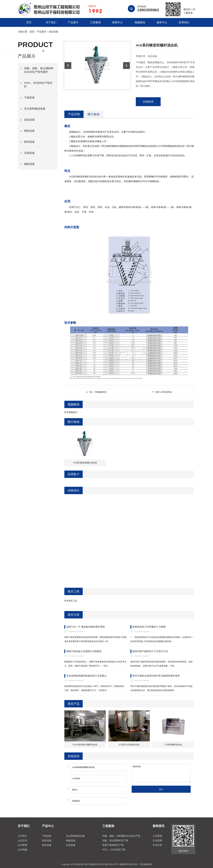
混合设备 (54, 32)
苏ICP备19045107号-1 (110, 864)
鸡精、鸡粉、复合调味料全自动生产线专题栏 (39, 70)
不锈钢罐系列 (100, 392)
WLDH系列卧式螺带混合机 (85, 745)
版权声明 (124, 864)
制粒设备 (29, 131)
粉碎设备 (29, 142)
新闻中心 (118, 22)
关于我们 (51, 22)
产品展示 (73, 22)
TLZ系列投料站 (165, 392)
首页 (29, 22)
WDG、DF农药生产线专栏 (38, 85)
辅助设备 (29, 164)
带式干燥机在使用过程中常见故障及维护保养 (156, 676)
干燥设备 (29, 98)
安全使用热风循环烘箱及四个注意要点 (86, 676)
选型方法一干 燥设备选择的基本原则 (85, 627)
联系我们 (184, 22)
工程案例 (95, 22)
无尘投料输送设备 (35, 109)
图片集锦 (93, 114)
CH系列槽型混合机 (173, 745)
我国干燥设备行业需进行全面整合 (84, 651)
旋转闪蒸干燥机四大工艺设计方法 (150, 651)
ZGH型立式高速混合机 (129, 745)
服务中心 (162, 22)
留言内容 (161, 773)
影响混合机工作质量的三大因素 (149, 627)
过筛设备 (29, 153)
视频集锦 (140, 22)
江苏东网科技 (146, 864)
